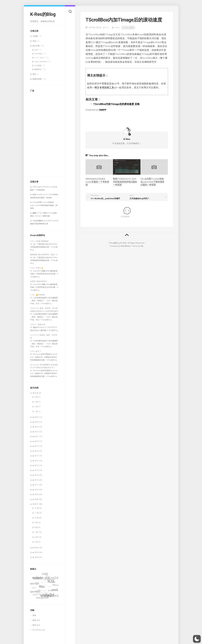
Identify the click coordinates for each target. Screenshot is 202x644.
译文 (34, 74)
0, (107, 28)
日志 (34, 41)
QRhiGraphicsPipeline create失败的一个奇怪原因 (97, 182)
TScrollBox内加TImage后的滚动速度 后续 (116, 104)
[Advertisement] (40, 133)
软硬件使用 (37, 79)
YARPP (103, 110)
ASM (36, 50)
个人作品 (38, 66)
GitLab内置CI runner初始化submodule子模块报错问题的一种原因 (44, 205)
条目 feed (36, 620)
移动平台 (38, 69)
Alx (142, 246)
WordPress (126, 246)
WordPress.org (39, 630)
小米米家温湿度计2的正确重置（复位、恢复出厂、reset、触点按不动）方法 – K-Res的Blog (44, 301)
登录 (34, 615)
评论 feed (36, 625)
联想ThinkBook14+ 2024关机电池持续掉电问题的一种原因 (125, 182)
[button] (197, 639)
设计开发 (36, 46)
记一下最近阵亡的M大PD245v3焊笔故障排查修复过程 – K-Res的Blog (44, 247)
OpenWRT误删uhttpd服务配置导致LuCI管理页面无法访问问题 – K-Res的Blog (44, 274)
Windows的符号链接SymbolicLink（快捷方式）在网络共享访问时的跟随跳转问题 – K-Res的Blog (44, 357)
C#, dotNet (38, 54)
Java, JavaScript (41, 62)
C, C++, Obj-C (39, 58)
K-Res (117, 28)
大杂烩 (35, 36)
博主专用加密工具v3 (106, 88)
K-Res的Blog (43, 14)
